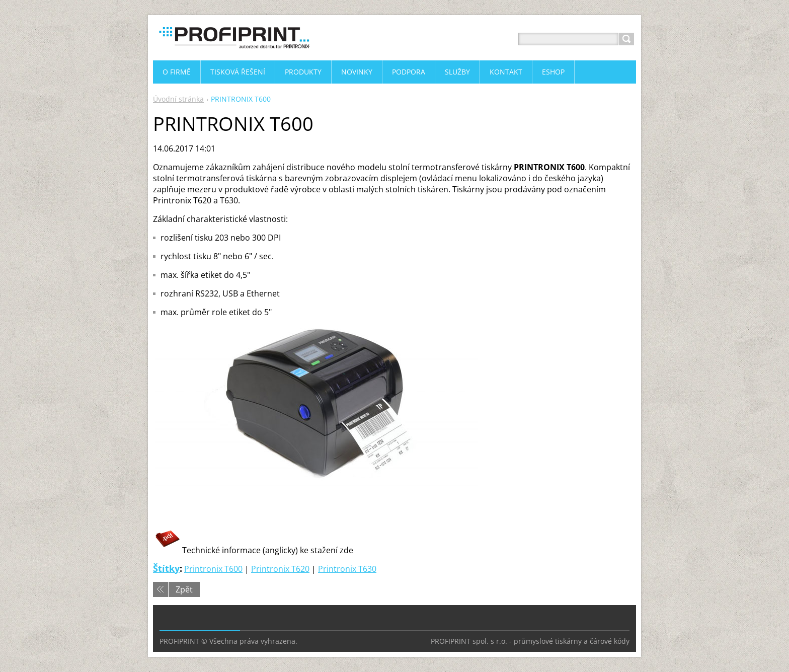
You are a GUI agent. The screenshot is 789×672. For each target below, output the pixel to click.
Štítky (166, 568)
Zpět (184, 589)
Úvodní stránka (178, 99)
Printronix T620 (280, 569)
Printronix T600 (213, 569)
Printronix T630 (347, 569)
